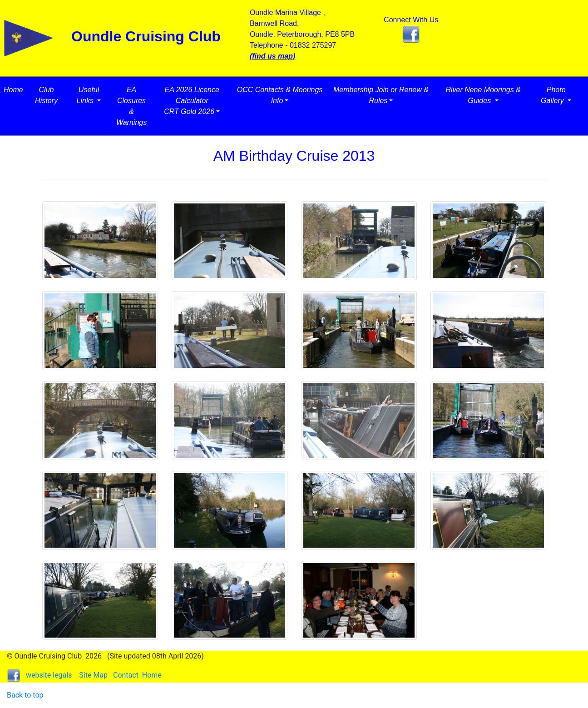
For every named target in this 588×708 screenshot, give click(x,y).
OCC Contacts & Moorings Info (280, 95)
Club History (46, 95)
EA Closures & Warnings (131, 106)
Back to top (25, 695)
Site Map (93, 675)
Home (13, 90)
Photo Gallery (553, 95)
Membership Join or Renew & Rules (381, 95)
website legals (49, 675)
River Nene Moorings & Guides (483, 95)
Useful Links (88, 95)
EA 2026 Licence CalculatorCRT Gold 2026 (192, 101)
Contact (126, 675)
